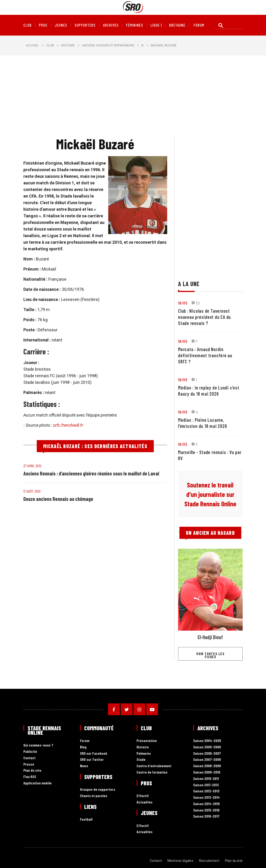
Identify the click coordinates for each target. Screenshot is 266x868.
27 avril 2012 (32, 466)
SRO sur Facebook (94, 753)
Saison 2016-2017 (206, 816)
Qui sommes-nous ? (38, 745)
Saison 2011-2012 (206, 785)
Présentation (147, 741)
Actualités (145, 802)
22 (196, 303)
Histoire (68, 45)
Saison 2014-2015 (206, 804)
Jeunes (61, 25)
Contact (29, 758)
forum (199, 25)
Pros (43, 25)
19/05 (183, 303)
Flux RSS (30, 777)
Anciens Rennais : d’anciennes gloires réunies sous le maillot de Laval (91, 473)
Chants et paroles (94, 796)
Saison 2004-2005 (207, 741)
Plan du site (32, 770)
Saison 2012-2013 (206, 791)
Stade (141, 760)
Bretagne (177, 25)
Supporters (85, 25)
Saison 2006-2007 (207, 753)
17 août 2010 (32, 491)
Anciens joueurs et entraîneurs (108, 45)
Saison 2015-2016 (206, 810)
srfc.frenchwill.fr (68, 425)
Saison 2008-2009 (207, 766)
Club (27, 25)
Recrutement (209, 861)
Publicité (30, 752)
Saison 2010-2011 (206, 779)
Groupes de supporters (98, 789)
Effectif (143, 796)
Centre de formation (152, 772)
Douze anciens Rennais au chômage (58, 499)
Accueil (32, 45)
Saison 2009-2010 (207, 772)
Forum (85, 741)
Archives (111, 25)
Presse (29, 764)
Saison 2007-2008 (207, 760)
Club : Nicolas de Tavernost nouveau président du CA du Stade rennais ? (204, 317)
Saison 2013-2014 (206, 797)
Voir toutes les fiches (210, 655)
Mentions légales (180, 861)
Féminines (135, 25)
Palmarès (144, 753)
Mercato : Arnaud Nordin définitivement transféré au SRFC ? (205, 355)
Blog (83, 747)
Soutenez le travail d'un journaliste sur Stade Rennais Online (210, 494)
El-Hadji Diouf (210, 637)
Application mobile (37, 783)
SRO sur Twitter (92, 760)
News (84, 766)
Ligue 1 (156, 25)
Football (86, 819)
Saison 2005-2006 (207, 747)
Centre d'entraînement (154, 766)
